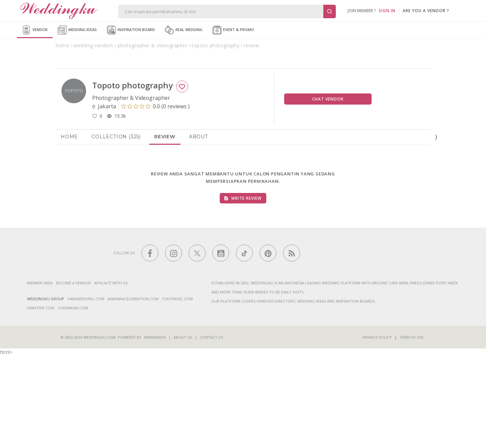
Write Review (243, 290)
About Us (183, 429)
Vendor (35, 30)
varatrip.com (41, 400)
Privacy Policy (377, 429)
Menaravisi (155, 429)
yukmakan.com (73, 400)
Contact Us (211, 429)
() (155, 198)
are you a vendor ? (426, 11)
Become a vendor (73, 375)
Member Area (40, 375)
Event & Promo (233, 30)
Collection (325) (116, 229)
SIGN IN (387, 11)
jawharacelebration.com (133, 391)
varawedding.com (86, 391)
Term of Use (412, 429)
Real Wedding (184, 30)
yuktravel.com (177, 391)
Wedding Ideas (77, 30)
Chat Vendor (328, 191)
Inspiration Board (131, 30)
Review (165, 229)
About (198, 229)
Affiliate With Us (111, 375)
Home (69, 229)
